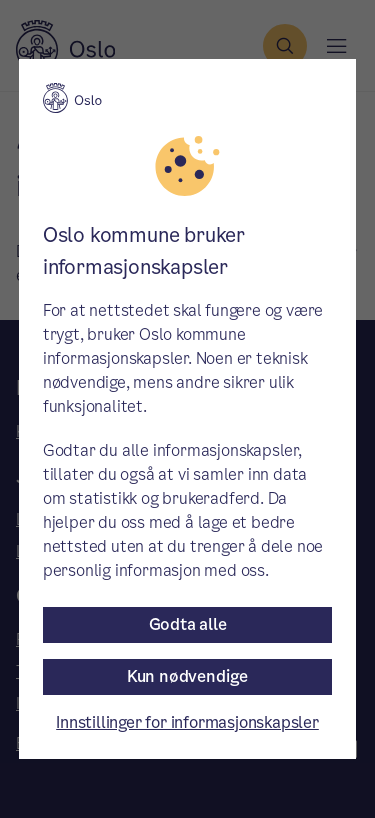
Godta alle (188, 624)
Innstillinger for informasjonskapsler (187, 722)
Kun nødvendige (187, 676)
